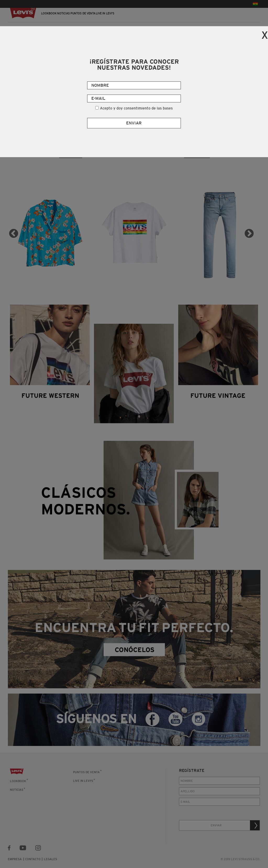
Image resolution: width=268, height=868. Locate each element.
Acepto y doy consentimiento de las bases (136, 108)
